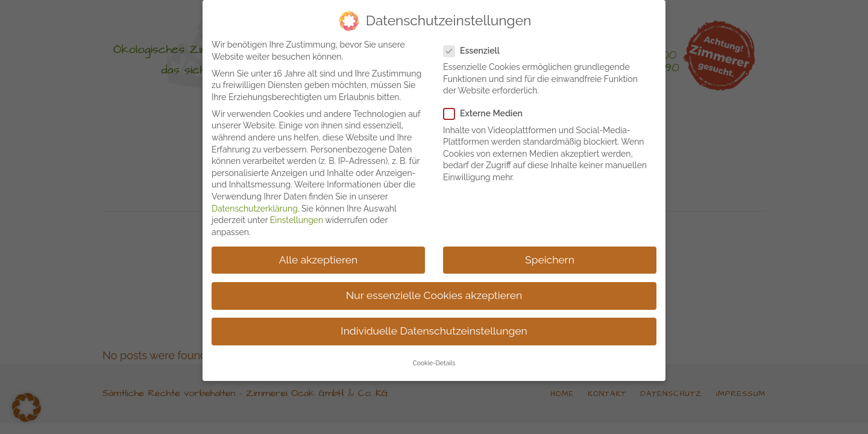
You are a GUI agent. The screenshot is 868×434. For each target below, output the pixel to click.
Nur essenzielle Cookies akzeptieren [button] (434, 291)
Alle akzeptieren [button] (319, 256)
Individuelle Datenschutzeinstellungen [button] (434, 327)
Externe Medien (488, 110)
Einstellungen (297, 216)
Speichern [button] (550, 256)
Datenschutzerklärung (255, 204)
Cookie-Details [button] (434, 359)
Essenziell (476, 47)
